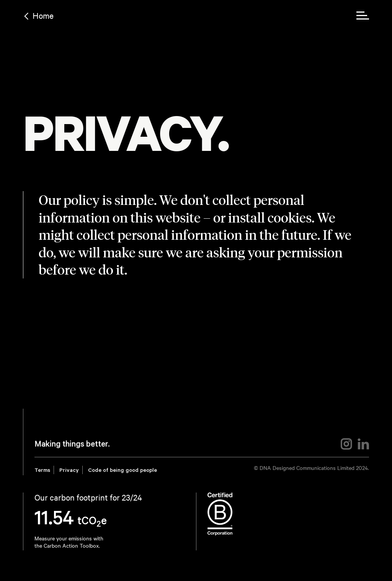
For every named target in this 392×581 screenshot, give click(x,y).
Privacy (69, 471)
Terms (42, 471)
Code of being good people (122, 471)
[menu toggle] (363, 16)
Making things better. (72, 445)
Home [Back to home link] (43, 15)
